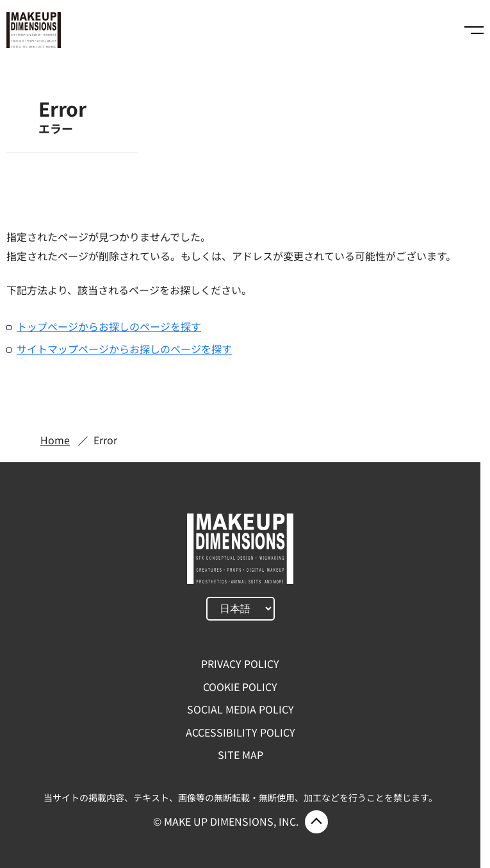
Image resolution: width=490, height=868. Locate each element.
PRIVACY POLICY (240, 664)
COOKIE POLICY (240, 687)
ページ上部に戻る (316, 822)
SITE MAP (241, 755)
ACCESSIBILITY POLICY (241, 732)
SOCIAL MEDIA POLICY (241, 709)
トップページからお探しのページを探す (109, 326)
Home (55, 440)
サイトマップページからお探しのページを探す (124, 349)
